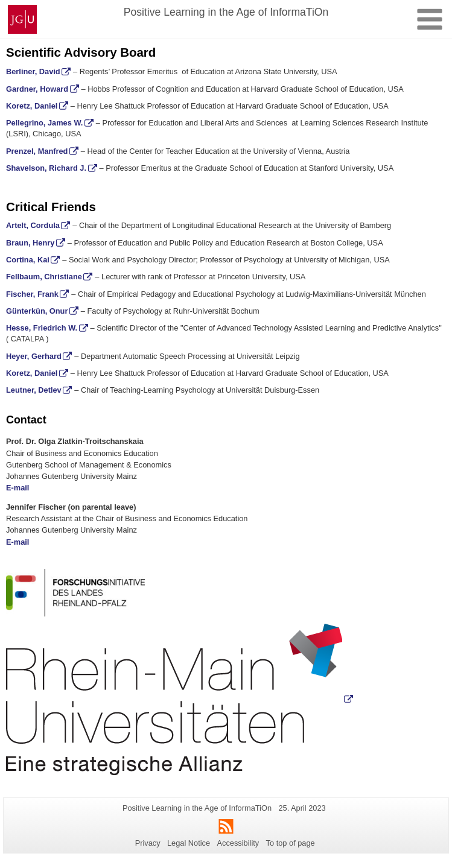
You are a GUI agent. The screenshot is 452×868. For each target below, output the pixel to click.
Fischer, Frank (32, 294)
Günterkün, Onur (37, 311)
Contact (26, 420)
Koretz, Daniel (32, 106)
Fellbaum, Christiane (44, 277)
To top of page (291, 843)
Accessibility (238, 843)
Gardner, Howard (37, 89)
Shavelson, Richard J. (46, 168)
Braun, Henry (30, 243)
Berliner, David (33, 71)
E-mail (18, 488)
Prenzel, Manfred (37, 151)
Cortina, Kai (28, 260)
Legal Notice (189, 843)
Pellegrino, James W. (44, 123)
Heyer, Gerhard (34, 356)
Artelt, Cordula (33, 225)
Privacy (148, 843)
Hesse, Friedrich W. (42, 328)
